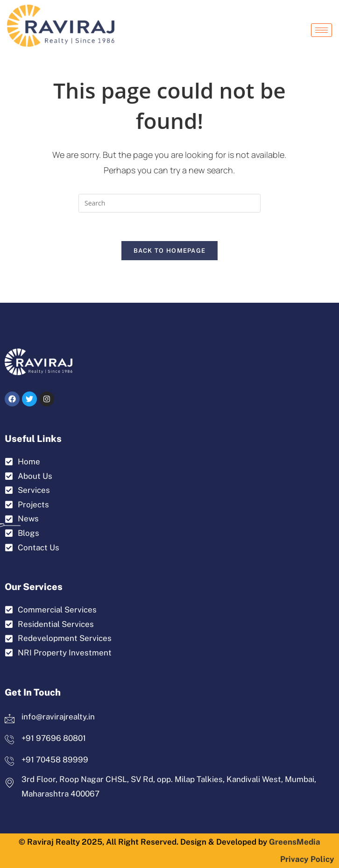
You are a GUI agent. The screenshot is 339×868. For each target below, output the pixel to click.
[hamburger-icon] (321, 30)
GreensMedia (295, 842)
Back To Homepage (170, 251)
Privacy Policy (307, 859)
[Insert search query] (169, 203)
